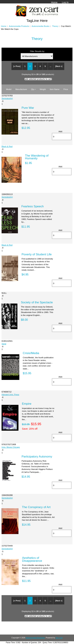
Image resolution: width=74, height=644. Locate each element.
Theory (55, 26)
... (51, 66)
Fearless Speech (33, 206)
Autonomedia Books (41, 26)
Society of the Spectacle (37, 302)
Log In (65, 2)
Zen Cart (59, 638)
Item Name (55, 89)
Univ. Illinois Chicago (11, 447)
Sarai (4, 344)
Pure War (28, 108)
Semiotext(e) (7, 98)
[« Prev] (17, 66)
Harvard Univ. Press (10, 394)
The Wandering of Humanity (37, 157)
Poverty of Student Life (37, 254)
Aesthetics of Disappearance (32, 559)
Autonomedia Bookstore (35, 638)
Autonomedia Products (19, 26)
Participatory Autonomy (37, 456)
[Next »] (59, 66)
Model (9, 89)
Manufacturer (21, 89)
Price (66, 89)
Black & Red (7, 146)
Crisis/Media (31, 353)
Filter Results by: (37, 51)
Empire (27, 404)
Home (54, 2)
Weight (43, 89)
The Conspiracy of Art (36, 507)
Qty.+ (33, 89)
